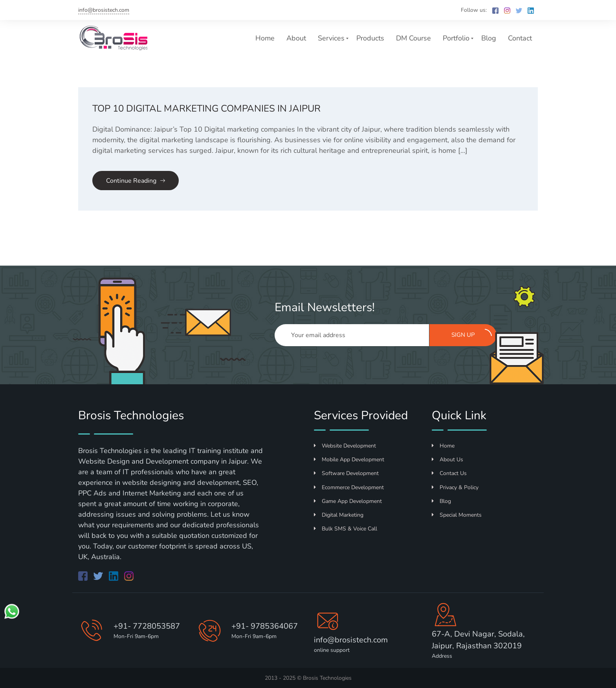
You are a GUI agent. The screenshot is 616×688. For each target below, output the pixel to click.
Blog (489, 38)
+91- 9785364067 (265, 626)
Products (370, 38)
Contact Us (449, 473)
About (296, 38)
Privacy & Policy (455, 487)
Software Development (346, 473)
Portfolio (456, 38)
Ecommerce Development (349, 487)
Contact (520, 38)
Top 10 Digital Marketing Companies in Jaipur (206, 108)
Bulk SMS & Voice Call (346, 529)
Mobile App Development (349, 460)
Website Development (345, 446)
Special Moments (457, 515)
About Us (447, 460)
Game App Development (348, 501)
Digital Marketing (339, 515)
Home (265, 38)
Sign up (472, 334)
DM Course (413, 38)
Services (331, 38)
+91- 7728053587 (147, 626)
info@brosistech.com (104, 10)
